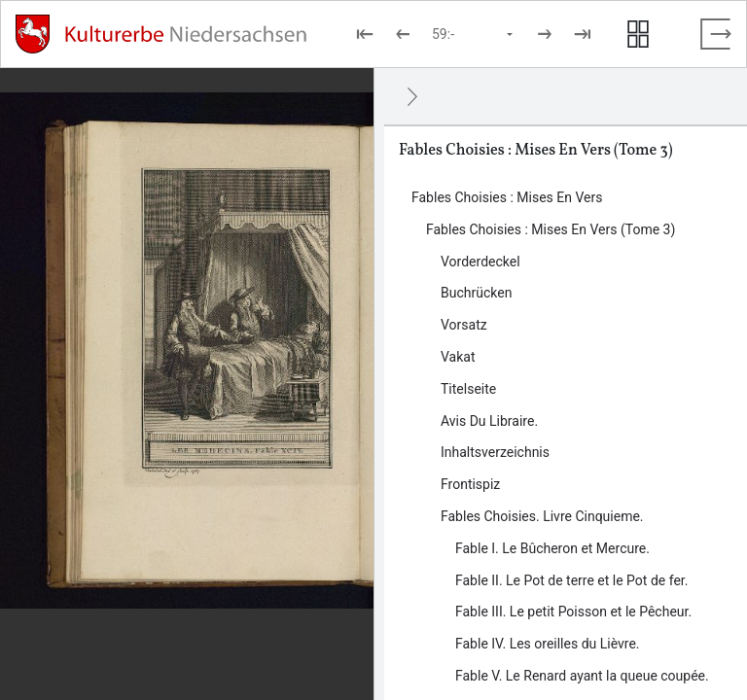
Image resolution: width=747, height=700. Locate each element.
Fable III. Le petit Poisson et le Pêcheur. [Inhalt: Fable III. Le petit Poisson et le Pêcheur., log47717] (573, 612)
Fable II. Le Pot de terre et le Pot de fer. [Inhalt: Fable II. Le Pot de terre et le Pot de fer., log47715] (571, 580)
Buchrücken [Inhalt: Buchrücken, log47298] (476, 293)
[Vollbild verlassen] (716, 34)
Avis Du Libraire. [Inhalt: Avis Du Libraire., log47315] (489, 421)
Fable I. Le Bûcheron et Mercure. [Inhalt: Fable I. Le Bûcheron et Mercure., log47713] (552, 548)
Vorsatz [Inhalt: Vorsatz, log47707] (464, 325)
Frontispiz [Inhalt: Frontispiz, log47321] (470, 484)
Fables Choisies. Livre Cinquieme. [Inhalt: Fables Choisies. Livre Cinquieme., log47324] (542, 516)
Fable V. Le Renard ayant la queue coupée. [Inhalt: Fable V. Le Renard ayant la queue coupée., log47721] (582, 676)
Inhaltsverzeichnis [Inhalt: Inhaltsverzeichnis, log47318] (495, 452)
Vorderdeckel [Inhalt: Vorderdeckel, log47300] (480, 262)
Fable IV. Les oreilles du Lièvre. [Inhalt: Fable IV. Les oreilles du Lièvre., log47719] (548, 644)
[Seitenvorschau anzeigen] (638, 34)
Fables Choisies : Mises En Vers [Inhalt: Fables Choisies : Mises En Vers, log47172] (507, 197)
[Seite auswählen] (474, 34)
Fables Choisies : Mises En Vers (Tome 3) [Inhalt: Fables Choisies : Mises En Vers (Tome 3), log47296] (551, 229)
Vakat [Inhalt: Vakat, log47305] (458, 357)
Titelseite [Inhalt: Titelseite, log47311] (468, 389)
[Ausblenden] (412, 96)
